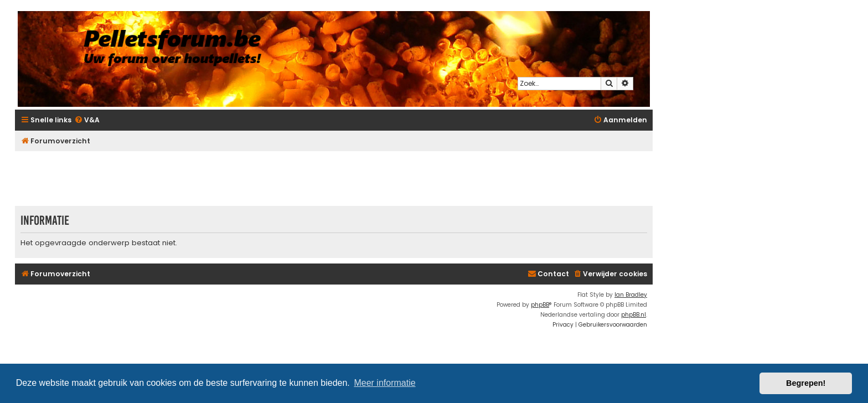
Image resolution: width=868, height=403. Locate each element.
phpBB (540, 305)
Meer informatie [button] (384, 383)
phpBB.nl (634, 315)
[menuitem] (87, 120)
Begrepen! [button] (806, 383)
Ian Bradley (631, 295)
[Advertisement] (334, 178)
